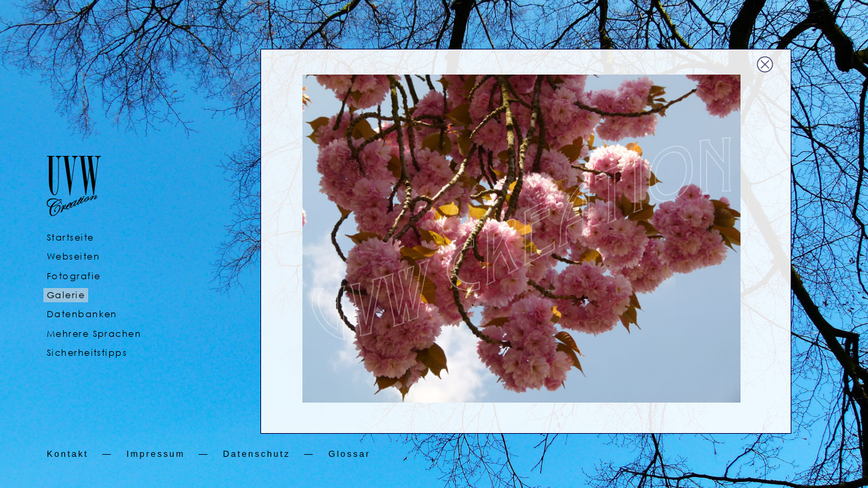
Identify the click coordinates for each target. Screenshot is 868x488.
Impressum (155, 454)
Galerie (66, 295)
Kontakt (67, 454)
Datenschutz (257, 454)
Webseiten (73, 257)
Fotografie (74, 276)
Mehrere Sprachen (94, 334)
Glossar (349, 454)
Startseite (70, 238)
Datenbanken (82, 314)
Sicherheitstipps (87, 353)
